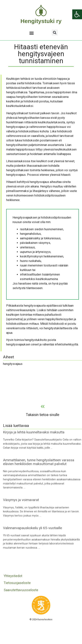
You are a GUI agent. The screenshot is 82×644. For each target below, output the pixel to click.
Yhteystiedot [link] (13, 576)
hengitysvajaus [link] (13, 364)
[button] (32, 33)
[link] (77, 14)
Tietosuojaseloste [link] (17, 583)
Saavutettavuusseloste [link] (21, 590)
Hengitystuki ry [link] (41, 21)
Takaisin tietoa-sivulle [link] (42, 415)
